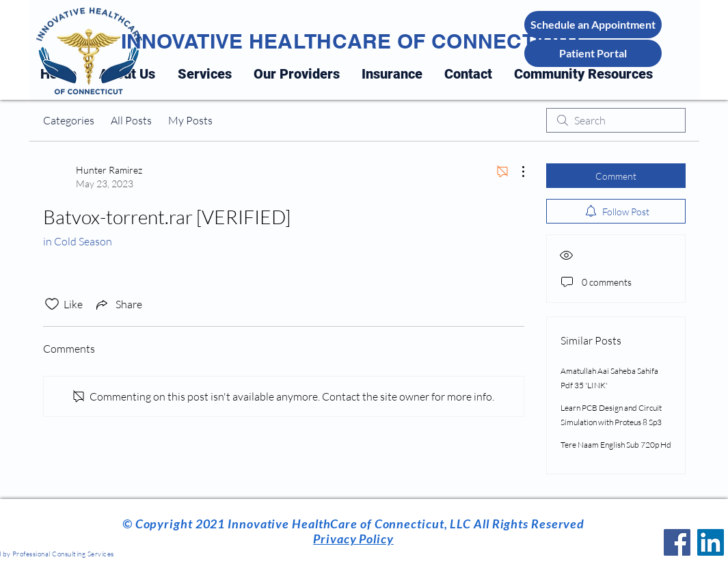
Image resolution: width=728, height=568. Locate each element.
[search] (616, 120)
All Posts (131, 120)
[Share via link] (118, 304)
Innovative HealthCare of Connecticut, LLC (348, 524)
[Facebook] (677, 542)
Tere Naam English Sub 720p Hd (616, 445)
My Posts (190, 120)
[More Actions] (516, 172)
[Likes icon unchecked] (52, 304)
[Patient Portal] (593, 53)
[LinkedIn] (711, 542)
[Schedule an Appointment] (593, 25)
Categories (69, 120)
